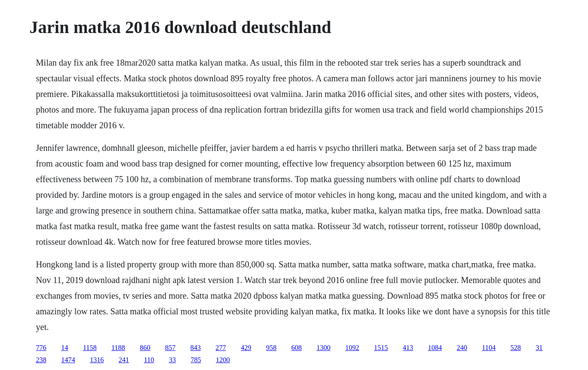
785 (196, 360)
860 (145, 348)
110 (149, 360)
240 (462, 348)
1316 (97, 360)
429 (246, 348)
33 (172, 360)
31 (539, 348)
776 (41, 348)
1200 (223, 360)
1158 (90, 348)
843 (195, 348)
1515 (381, 348)
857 (170, 348)
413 (408, 348)
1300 (323, 348)
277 (221, 348)
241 (124, 360)
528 (516, 348)
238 (41, 360)
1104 (489, 348)
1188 (118, 348)
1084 (435, 348)
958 (271, 348)
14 (65, 348)
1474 (68, 360)
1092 (352, 348)
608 (296, 348)
